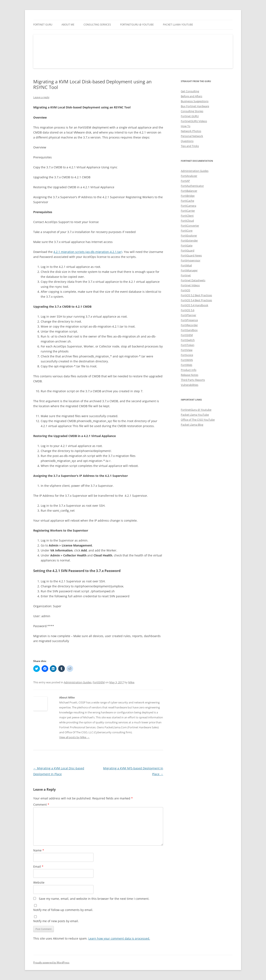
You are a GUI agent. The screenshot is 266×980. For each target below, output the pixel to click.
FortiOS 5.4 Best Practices (196, 300)
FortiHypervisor (191, 260)
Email (38, 866)
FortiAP (185, 181)
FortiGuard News (191, 255)
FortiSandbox (189, 330)
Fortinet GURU (43, 25)
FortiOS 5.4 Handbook (195, 305)
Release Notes (190, 375)
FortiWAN (187, 360)
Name (39, 850)
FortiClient (187, 216)
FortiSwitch (188, 340)
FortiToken (188, 345)
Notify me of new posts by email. (56, 921)
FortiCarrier (188, 211)
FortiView (187, 350)
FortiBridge (188, 196)
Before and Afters (191, 96)
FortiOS (185, 290)
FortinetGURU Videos (194, 121)
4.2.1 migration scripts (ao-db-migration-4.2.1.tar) (88, 252)
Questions (187, 141)
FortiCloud (187, 221)
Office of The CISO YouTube (198, 420)
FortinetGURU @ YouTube (137, 25)
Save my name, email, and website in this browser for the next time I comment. (94, 899)
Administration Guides (78, 682)
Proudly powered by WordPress (51, 962)
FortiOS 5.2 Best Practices (196, 295)
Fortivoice (187, 355)
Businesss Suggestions (195, 101)
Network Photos (191, 131)
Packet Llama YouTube (178, 25)
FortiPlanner (188, 315)
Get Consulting (190, 91)
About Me (68, 25)
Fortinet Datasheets (193, 280)
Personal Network (192, 136)
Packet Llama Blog (192, 425)
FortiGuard (188, 250)
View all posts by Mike (74, 737)
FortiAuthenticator (192, 186)
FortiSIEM (99, 682)
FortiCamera (188, 206)
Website (39, 882)
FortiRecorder (189, 325)
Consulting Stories (192, 111)
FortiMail (186, 265)
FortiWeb (187, 365)
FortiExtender (189, 240)
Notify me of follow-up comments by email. (63, 910)
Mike (131, 682)
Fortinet (186, 275)
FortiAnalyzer (189, 176)
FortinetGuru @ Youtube (196, 410)
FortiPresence (189, 320)
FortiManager (189, 270)
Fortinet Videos (190, 285)
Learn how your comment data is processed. (119, 938)
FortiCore (187, 231)
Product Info (189, 370)
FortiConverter (190, 226)
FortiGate (187, 245)
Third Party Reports (193, 380)
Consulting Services (97, 25)
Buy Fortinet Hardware (195, 106)
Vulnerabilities (190, 385)
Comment (41, 805)
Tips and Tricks (190, 146)
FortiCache (187, 201)
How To (186, 126)
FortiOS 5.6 (188, 310)
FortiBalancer (189, 191)
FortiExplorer (189, 236)
